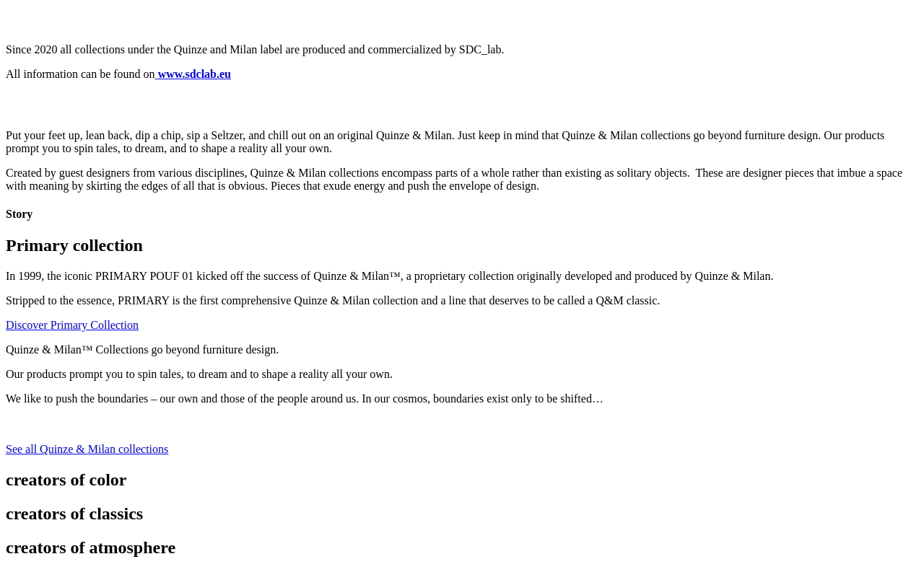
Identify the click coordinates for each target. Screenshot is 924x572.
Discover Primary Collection (72, 325)
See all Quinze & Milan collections (87, 449)
